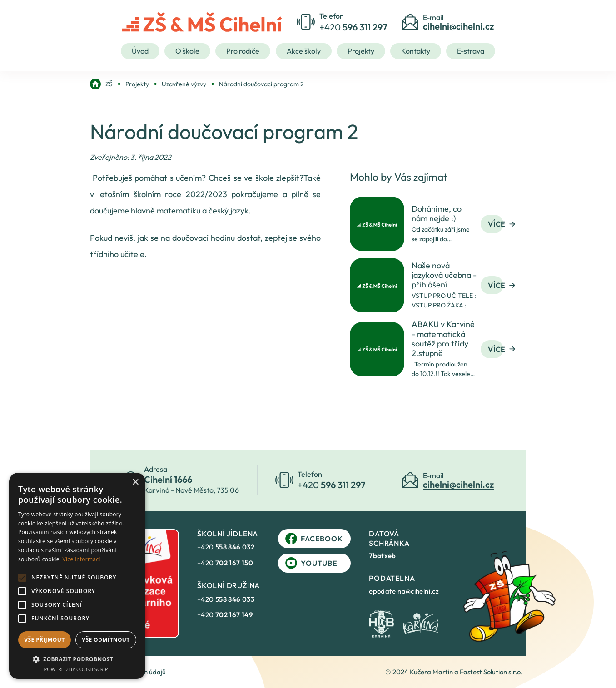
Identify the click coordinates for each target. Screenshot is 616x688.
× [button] (135, 483)
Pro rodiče (243, 51)
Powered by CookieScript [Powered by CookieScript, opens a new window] (77, 669)
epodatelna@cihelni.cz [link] (404, 591)
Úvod (140, 51)
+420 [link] (226, 547)
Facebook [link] (314, 539)
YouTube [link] (311, 563)
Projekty (361, 51)
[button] (77, 659)
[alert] (77, 576)
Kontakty (416, 51)
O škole (187, 51)
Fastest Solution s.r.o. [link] (491, 672)
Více (502, 224)
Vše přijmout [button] (44, 640)
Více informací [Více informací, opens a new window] (82, 559)
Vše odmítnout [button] (106, 640)
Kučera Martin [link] (431, 672)
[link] (101, 84)
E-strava (471, 51)
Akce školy (304, 51)
